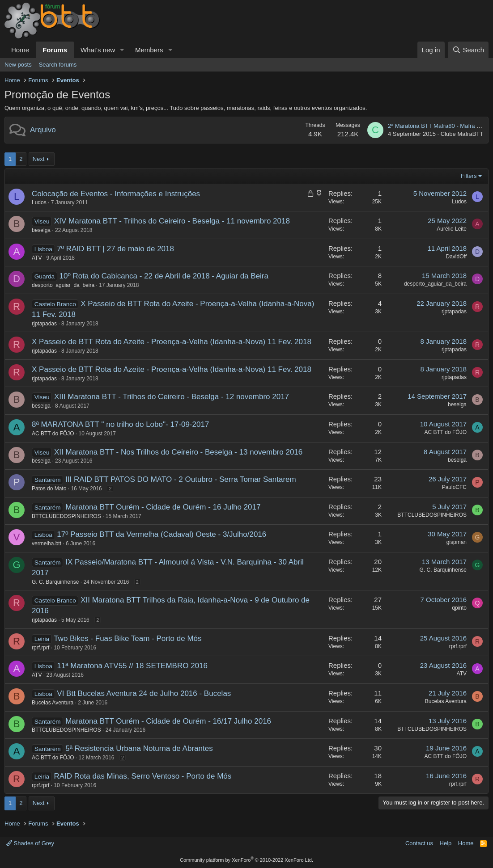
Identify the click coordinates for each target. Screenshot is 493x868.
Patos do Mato (49, 489)
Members (149, 50)
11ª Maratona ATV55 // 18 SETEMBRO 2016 (132, 666)
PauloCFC (454, 487)
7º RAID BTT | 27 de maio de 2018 (115, 249)
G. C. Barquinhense (55, 582)
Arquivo (43, 130)
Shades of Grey (30, 843)
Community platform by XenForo (246, 860)
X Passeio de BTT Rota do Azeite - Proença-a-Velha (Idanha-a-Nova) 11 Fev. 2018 (172, 342)
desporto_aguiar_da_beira (63, 285)
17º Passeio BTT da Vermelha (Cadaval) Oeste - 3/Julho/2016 (161, 534)
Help (446, 843)
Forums (55, 50)
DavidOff (456, 257)
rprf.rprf (40, 648)
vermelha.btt (47, 544)
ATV (37, 258)
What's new (98, 50)
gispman (457, 542)
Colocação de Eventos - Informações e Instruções (116, 194)
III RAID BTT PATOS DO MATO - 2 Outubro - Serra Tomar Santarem (181, 479)
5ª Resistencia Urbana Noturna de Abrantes (139, 748)
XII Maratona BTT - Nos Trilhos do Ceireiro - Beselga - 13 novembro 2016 (178, 452)
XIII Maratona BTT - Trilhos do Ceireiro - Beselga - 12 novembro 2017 (172, 397)
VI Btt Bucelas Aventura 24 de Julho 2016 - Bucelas (144, 693)
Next (39, 159)
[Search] (468, 50)
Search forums (58, 65)
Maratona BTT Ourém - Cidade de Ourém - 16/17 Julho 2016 (168, 721)
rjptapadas (44, 324)
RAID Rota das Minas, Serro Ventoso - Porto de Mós (142, 776)
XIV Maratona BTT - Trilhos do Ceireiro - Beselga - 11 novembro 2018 (172, 221)
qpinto (459, 608)
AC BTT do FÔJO (53, 434)
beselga (41, 230)
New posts (18, 65)
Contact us (419, 843)
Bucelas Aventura (53, 703)
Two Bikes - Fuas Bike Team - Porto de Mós (127, 638)
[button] (122, 50)
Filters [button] (469, 176)
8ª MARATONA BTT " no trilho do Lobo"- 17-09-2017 (120, 424)
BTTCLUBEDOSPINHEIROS (66, 516)
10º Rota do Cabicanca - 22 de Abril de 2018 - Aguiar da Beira (164, 276)
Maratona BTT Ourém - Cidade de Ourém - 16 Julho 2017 (163, 507)
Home (20, 50)
